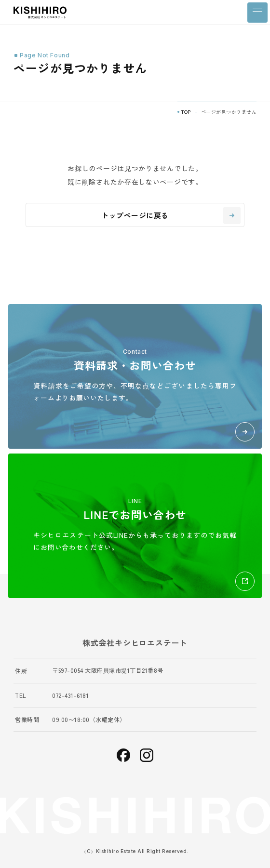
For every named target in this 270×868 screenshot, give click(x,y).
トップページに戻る (171, 215)
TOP (186, 112)
